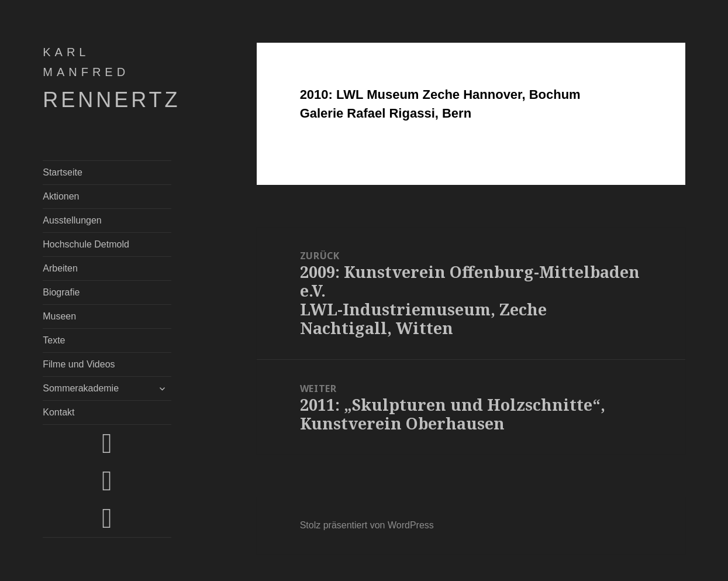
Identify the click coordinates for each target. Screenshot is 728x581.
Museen (59, 316)
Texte (54, 340)
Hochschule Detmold (86, 244)
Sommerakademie (81, 388)
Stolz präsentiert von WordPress (367, 525)
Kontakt (58, 412)
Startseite (63, 172)
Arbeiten (60, 268)
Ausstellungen (72, 220)
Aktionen (61, 196)
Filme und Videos (79, 364)
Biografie (61, 292)
